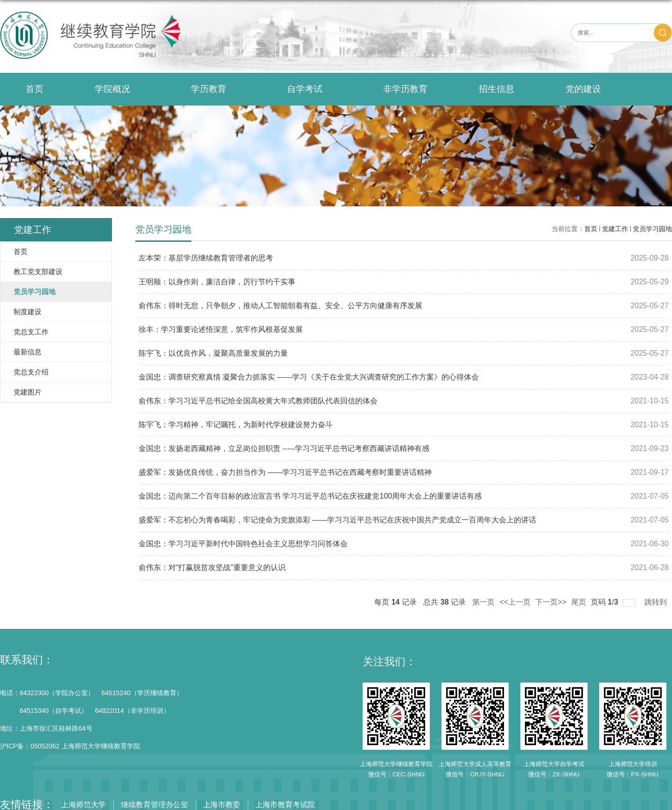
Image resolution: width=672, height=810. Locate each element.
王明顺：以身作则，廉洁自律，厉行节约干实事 (217, 282)
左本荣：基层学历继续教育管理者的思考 (206, 258)
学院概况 (117, 89)
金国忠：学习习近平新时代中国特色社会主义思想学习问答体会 (243, 544)
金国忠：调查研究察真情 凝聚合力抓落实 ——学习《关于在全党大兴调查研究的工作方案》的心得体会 (309, 377)
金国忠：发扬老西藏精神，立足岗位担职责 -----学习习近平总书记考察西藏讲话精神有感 (284, 448)
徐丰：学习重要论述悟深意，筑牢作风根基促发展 (221, 329)
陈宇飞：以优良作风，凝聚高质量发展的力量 (213, 353)
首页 (35, 89)
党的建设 (583, 89)
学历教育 (213, 89)
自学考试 (309, 89)
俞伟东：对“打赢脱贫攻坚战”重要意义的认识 (212, 567)
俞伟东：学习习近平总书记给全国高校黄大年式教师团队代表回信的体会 (258, 401)
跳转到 (657, 602)
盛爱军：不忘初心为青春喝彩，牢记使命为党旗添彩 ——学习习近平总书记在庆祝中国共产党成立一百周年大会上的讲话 (337, 520)
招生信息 (497, 89)
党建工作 (615, 229)
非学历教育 (405, 89)
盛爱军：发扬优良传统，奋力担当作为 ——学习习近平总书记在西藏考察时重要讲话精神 (285, 472)
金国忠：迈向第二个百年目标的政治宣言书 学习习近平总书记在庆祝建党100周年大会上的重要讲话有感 (310, 496)
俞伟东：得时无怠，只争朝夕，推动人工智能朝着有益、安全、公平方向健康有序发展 (280, 306)
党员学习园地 (652, 229)
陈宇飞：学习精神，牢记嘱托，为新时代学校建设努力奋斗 (236, 425)
